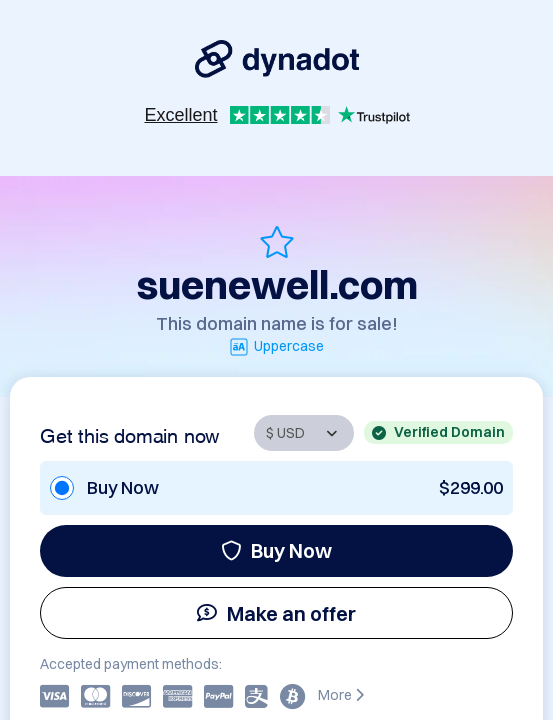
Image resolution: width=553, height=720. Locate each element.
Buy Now (276, 550)
